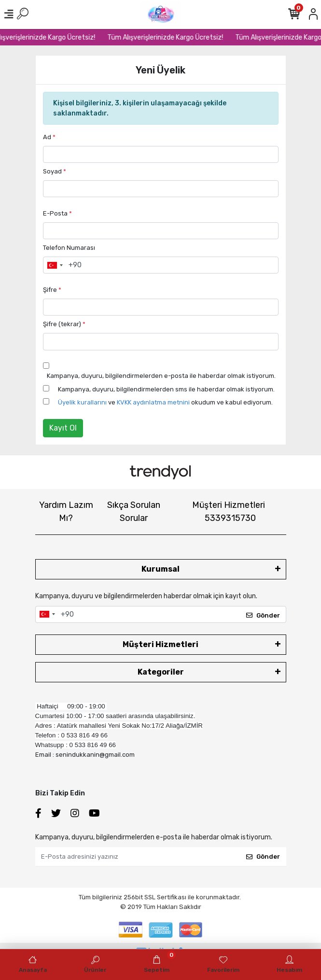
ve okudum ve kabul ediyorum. (165, 402)
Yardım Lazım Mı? (66, 512)
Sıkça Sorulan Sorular (134, 512)
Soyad (55, 171)
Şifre (52, 290)
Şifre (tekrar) (64, 324)
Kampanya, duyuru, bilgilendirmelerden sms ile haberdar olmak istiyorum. (166, 389)
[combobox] (55, 265)
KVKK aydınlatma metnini (153, 402)
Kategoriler (161, 672)
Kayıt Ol (63, 428)
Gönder (263, 615)
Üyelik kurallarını (82, 402)
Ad (49, 137)
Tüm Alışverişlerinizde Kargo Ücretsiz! (172, 37)
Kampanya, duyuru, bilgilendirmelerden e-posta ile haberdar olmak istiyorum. (161, 376)
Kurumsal (160, 569)
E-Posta (57, 213)
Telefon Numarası (69, 248)
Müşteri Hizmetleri (229, 512)
